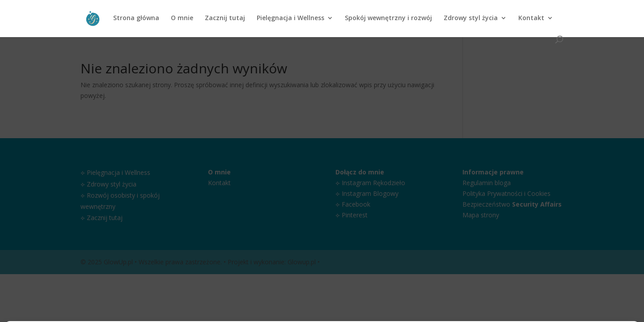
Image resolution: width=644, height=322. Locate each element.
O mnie (182, 18)
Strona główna (136, 18)
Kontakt (531, 18)
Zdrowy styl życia (471, 18)
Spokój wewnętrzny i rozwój (388, 18)
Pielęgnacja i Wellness (290, 18)
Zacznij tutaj (225, 18)
